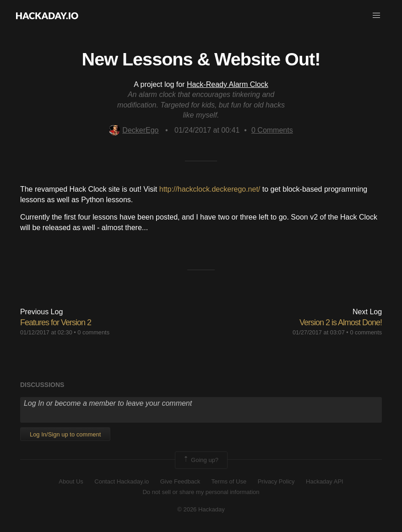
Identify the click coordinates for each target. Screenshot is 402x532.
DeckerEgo (134, 130)
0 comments (93, 332)
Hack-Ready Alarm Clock (228, 84)
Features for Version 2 (56, 322)
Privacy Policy (276, 481)
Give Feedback (180, 481)
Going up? (201, 460)
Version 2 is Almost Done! (341, 322)
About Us (71, 481)
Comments (272, 130)
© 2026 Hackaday (201, 509)
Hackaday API (325, 481)
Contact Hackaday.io (122, 481)
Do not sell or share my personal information (201, 492)
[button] (376, 16)
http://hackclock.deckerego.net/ (210, 189)
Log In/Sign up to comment (65, 434)
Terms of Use (229, 481)
